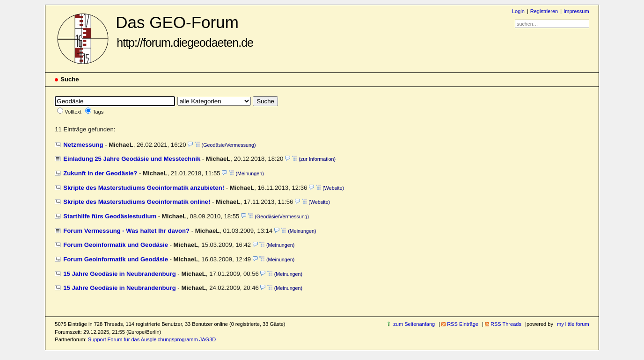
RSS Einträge (463, 324)
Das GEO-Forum (184, 31)
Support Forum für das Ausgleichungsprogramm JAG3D (152, 339)
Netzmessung (83, 145)
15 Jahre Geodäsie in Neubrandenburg (119, 274)
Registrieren (544, 11)
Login (518, 11)
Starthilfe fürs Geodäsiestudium (110, 216)
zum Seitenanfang (414, 324)
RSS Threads (506, 324)
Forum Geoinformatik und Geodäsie (116, 245)
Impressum (576, 11)
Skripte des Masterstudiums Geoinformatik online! (137, 202)
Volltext (73, 112)
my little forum (573, 324)
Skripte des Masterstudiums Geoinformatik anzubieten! (144, 188)
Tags (98, 112)
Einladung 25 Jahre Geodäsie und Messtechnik (132, 159)
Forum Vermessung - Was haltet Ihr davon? (126, 231)
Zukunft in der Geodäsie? (100, 173)
